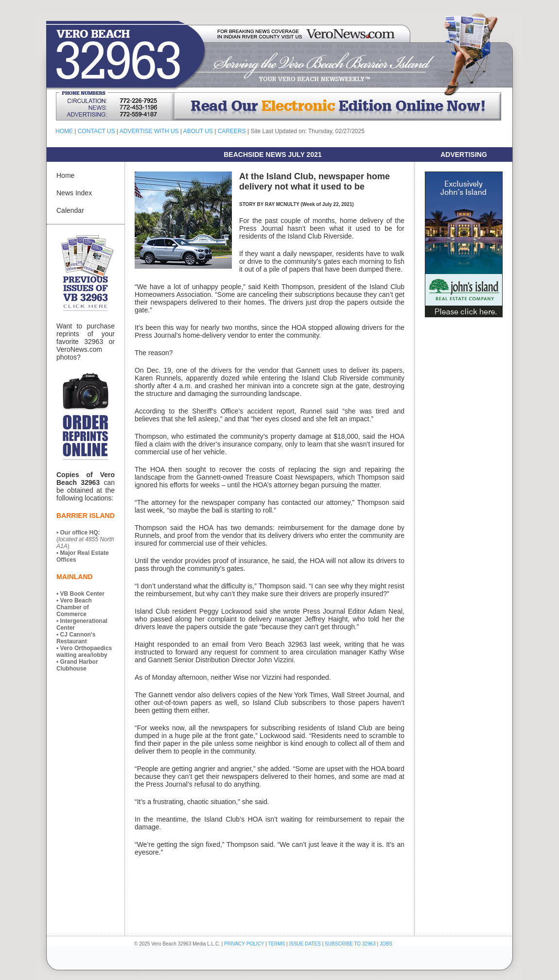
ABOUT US (198, 131)
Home (65, 175)
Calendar (70, 210)
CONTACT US (96, 131)
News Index (74, 193)
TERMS (276, 944)
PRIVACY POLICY (244, 944)
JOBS (386, 944)
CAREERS (232, 131)
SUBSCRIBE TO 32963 (351, 944)
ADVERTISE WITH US (149, 131)
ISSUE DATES (305, 944)
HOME (64, 131)
